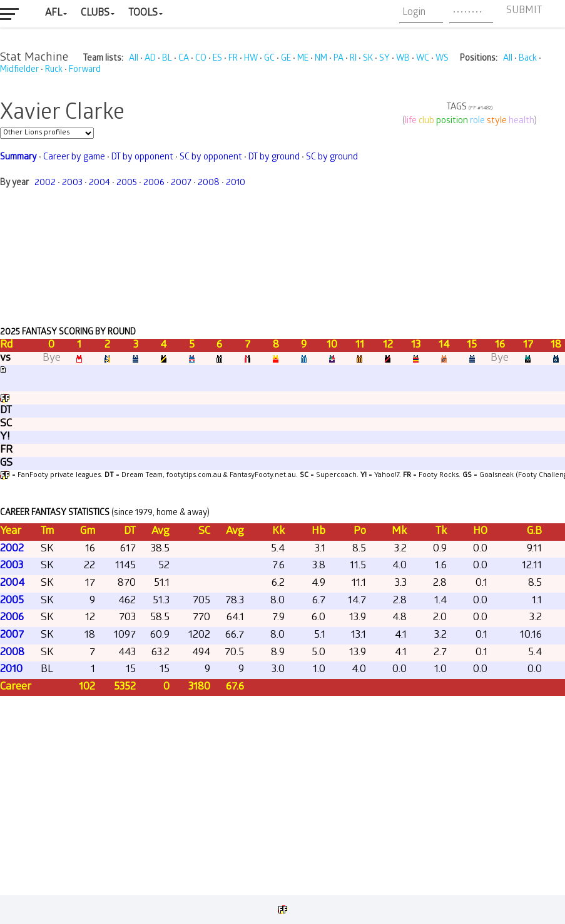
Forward (85, 70)
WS (442, 59)
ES (217, 59)
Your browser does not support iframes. (282, 483)
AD (150, 59)
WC (423, 59)
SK (368, 59)
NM (321, 59)
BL (167, 59)
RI (353, 59)
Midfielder (19, 70)
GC (269, 59)
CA (184, 59)
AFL (53, 13)
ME (303, 59)
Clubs (95, 13)
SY (384, 59)
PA (338, 59)
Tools (143, 13)
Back (528, 59)
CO (201, 59)
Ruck (54, 70)
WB (403, 59)
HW (251, 59)
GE (286, 59)
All (134, 59)
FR (233, 59)
